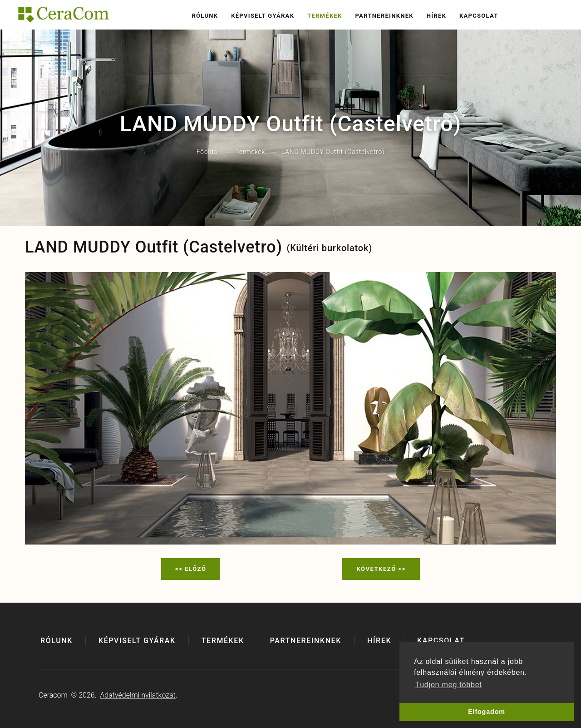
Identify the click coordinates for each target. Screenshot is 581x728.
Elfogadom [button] (487, 712)
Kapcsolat (479, 16)
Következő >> (381, 569)
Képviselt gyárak (263, 16)
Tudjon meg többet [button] (448, 685)
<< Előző (191, 569)
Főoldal (208, 152)
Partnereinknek (384, 16)
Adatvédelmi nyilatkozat (138, 695)
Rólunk (205, 16)
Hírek (436, 16)
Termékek (325, 16)
